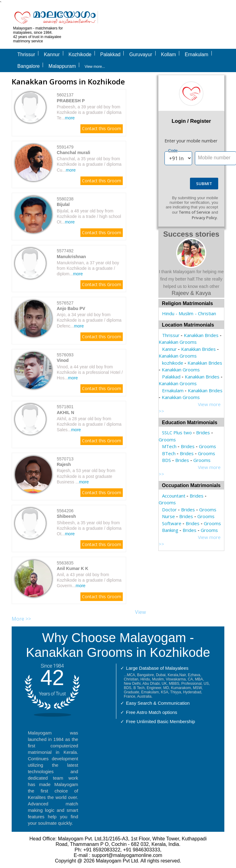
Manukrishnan (71, 257)
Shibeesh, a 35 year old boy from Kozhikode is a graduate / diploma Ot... (89, 528)
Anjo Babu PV (71, 308)
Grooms (167, 440)
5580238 (65, 199)
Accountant (174, 496)
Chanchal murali (74, 153)
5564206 (65, 511)
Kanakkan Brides (201, 335)
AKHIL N (66, 413)
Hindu (168, 313)
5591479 (65, 147)
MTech (169, 446)
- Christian (205, 313)
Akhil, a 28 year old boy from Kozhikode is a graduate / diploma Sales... (89, 424)
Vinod (63, 360)
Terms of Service (195, 212)
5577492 (65, 251)
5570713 (65, 459)
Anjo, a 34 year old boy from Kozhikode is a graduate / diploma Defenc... (89, 320)
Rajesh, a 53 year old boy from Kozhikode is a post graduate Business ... (86, 476)
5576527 (65, 303)
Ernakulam (173, 390)
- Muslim (184, 313)
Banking (170, 530)
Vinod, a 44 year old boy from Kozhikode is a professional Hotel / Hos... (90, 372)
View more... (95, 67)
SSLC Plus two (177, 432)
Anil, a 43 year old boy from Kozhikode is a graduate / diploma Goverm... (89, 580)
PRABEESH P (71, 101)
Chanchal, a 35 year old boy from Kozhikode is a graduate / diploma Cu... (89, 164)
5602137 (65, 95)
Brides (203, 432)
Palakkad (171, 377)
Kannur (169, 349)
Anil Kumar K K (73, 568)
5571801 (65, 407)
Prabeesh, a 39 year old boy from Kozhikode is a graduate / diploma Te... (89, 112)
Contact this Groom (102, 128)
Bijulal (63, 204)
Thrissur (171, 335)
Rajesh (64, 464)
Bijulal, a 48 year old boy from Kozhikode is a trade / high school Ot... (89, 216)
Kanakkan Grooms (178, 342)
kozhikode (173, 363)
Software (172, 523)
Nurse (168, 516)
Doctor (169, 510)
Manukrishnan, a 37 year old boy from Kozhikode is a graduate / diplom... (88, 268)
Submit (204, 184)
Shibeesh (66, 516)
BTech (169, 453)
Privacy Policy (204, 218)
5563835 (65, 563)
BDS (166, 460)
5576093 (65, 355)
